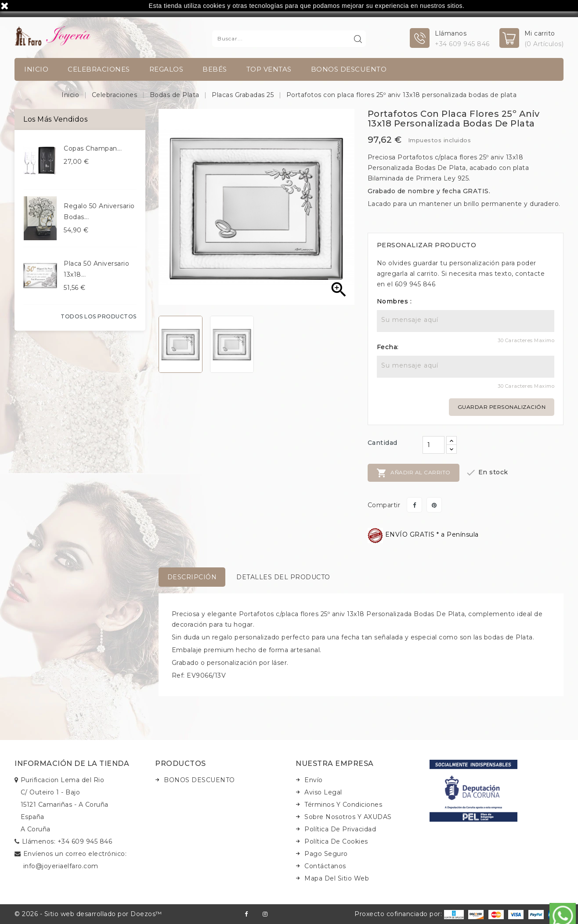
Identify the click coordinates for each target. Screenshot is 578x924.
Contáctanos (325, 866)
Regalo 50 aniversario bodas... (99, 211)
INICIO (36, 69)
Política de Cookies (336, 841)
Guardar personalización (502, 407)
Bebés (215, 69)
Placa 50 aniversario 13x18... (96, 269)
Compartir (414, 505)
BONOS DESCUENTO (349, 69)
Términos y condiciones (343, 805)
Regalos (166, 69)
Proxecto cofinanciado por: (409, 914)
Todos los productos (99, 316)
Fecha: (388, 347)
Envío (314, 780)
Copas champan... (93, 148)
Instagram (265, 914)
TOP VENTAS (269, 69)
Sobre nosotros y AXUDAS (348, 817)
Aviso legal (323, 792)
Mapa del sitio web (337, 878)
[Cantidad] (433, 445)
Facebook (246, 914)
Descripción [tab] (192, 577)
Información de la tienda (72, 763)
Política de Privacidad (340, 829)
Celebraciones (99, 69)
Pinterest (434, 505)
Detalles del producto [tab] (283, 577)
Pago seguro (326, 854)
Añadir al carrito (414, 473)
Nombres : (394, 301)
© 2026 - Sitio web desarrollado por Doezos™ (88, 914)
